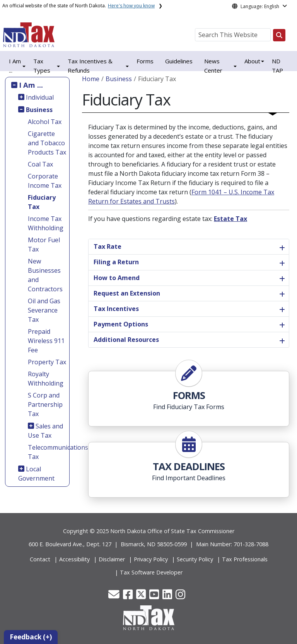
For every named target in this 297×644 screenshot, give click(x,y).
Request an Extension (127, 293)
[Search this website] (279, 35)
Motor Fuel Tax (44, 245)
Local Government (36, 474)
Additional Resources (126, 340)
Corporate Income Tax (45, 181)
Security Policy (195, 559)
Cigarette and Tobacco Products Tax (47, 143)
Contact (40, 559)
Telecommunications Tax (48, 452)
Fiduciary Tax (42, 202)
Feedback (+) (31, 637)
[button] (115, 596)
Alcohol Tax (45, 122)
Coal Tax (40, 164)
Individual (40, 97)
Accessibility (74, 559)
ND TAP (277, 66)
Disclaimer (112, 559)
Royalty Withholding (46, 379)
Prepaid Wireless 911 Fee (46, 341)
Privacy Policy (151, 559)
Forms (145, 61)
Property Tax (47, 362)
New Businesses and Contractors (45, 275)
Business (39, 110)
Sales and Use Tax (46, 431)
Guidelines (179, 61)
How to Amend (117, 278)
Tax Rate (108, 246)
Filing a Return (116, 262)
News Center (213, 66)
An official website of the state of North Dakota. (79, 6)
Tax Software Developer (151, 572)
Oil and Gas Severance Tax (44, 310)
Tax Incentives (116, 309)
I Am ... (31, 85)
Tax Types (42, 66)
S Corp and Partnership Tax (45, 404)
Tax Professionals (245, 559)
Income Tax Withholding (46, 223)
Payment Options (121, 324)
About (252, 61)
